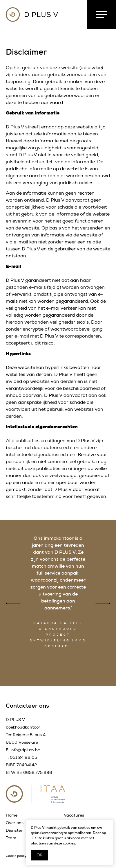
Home (12, 815)
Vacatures (74, 815)
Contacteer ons (27, 706)
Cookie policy (16, 856)
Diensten (15, 830)
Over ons (15, 823)
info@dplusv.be (25, 750)
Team (11, 838)
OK (39, 855)
